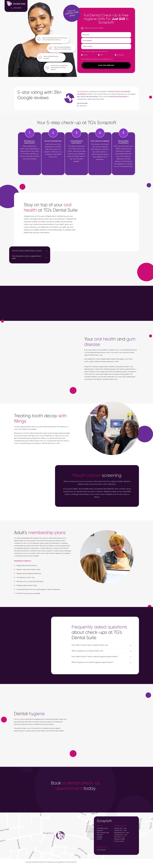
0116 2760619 (101, 850)
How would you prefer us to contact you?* (95, 52)
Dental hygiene (19, 719)
